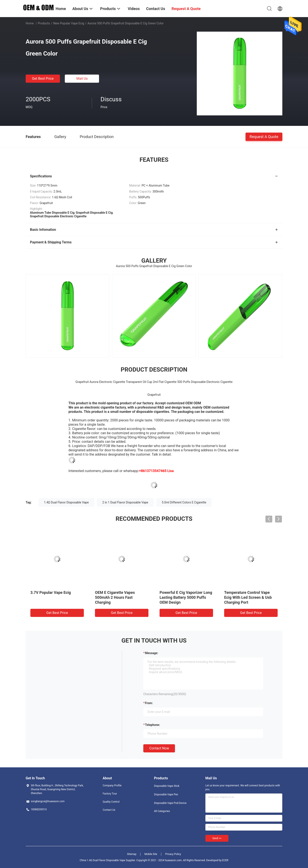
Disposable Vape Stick (167, 786)
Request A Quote (264, 136)
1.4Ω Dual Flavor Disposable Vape (66, 502)
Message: (152, 653)
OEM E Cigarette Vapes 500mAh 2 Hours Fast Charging (115, 597)
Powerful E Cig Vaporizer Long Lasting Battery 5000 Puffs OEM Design (186, 597)
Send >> (217, 838)
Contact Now (159, 748)
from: (149, 703)
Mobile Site (151, 854)
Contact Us (109, 810)
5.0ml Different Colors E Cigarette (184, 502)
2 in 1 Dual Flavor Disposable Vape (125, 502)
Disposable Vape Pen (166, 794)
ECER (225, 860)
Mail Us (82, 79)
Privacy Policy (173, 854)
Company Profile (112, 786)
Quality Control (111, 802)
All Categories (162, 811)
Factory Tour (110, 794)
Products (44, 23)
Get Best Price (43, 79)
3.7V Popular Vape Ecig (51, 592)
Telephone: (153, 725)
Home (30, 23)
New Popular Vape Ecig (69, 23)
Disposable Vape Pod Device (170, 803)
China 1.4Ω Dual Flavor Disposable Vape (103, 860)
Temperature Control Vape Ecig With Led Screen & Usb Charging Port (248, 597)
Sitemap (132, 854)
